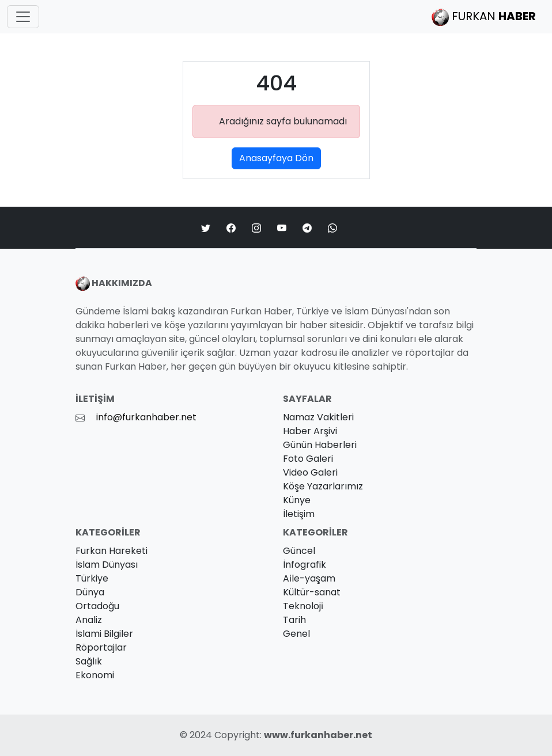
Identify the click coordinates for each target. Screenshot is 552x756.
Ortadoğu (97, 606)
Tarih (294, 620)
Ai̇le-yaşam (309, 578)
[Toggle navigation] (23, 17)
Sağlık (89, 661)
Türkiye (92, 578)
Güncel (299, 551)
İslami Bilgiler (104, 634)
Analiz (89, 620)
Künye (297, 500)
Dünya (90, 592)
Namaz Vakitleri (318, 417)
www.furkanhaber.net (318, 735)
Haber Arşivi (310, 431)
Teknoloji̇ (303, 606)
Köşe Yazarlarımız (323, 486)
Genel (296, 634)
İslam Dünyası (107, 565)
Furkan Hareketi (111, 551)
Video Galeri (310, 472)
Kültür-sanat (312, 592)
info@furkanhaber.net (146, 417)
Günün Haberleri (320, 445)
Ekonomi (95, 675)
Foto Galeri (308, 459)
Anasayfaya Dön (276, 158)
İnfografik (305, 565)
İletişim (299, 514)
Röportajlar (101, 647)
